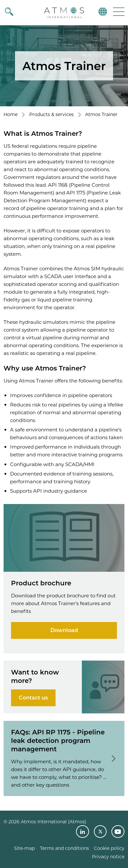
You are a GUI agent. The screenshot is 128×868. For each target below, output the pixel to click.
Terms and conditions (64, 848)
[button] (118, 12)
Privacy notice (108, 857)
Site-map (24, 848)
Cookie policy (109, 848)
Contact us (33, 698)
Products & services (51, 114)
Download (64, 630)
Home (11, 114)
